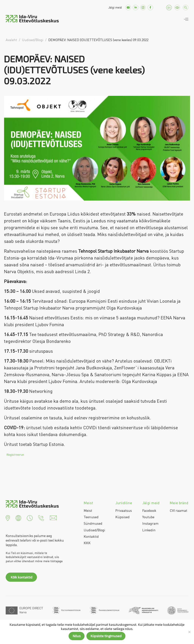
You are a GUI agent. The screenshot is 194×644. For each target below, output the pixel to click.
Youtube (148, 517)
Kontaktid (91, 536)
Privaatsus (124, 510)
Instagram (150, 523)
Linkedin (149, 530)
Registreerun (15, 455)
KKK (87, 543)
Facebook (149, 510)
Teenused (91, 517)
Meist (88, 510)
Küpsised (122, 517)
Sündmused (93, 523)
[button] (8, 517)
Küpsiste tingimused (106, 636)
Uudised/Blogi (94, 530)
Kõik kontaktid (21, 577)
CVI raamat (178, 510)
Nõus (77, 636)
